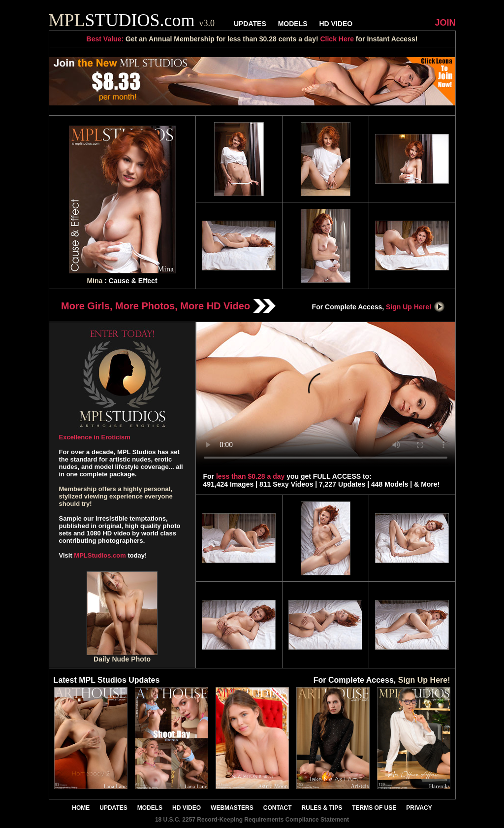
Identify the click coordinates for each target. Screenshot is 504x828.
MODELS (293, 24)
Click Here (337, 39)
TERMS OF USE (374, 808)
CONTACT (278, 808)
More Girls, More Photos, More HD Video (168, 306)
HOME (81, 808)
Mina (94, 281)
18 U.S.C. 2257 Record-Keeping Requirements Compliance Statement (252, 820)
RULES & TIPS (322, 808)
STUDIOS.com (132, 20)
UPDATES (250, 24)
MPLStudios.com (100, 555)
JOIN (445, 23)
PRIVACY (419, 808)
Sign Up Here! (415, 307)
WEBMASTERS (232, 808)
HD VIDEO (336, 24)
